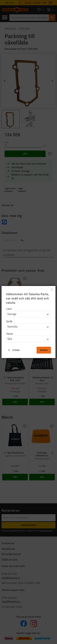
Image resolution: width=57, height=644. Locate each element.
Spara (44, 350)
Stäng (16, 350)
